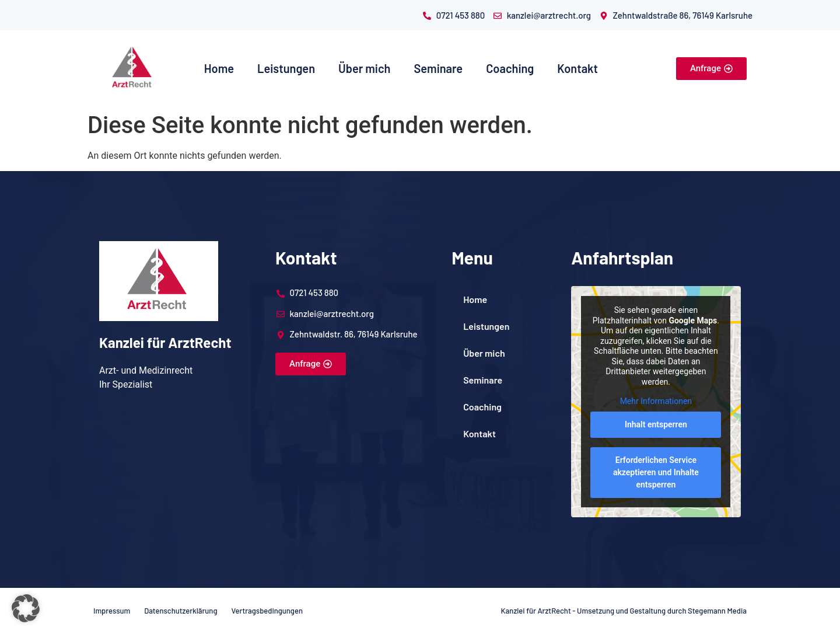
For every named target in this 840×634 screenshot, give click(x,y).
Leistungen (286, 68)
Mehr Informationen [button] (656, 402)
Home (219, 68)
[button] (26, 608)
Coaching (510, 68)
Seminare (438, 68)
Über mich (364, 68)
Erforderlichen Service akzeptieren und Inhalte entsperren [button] (656, 472)
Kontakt (577, 68)
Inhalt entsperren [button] (656, 424)
